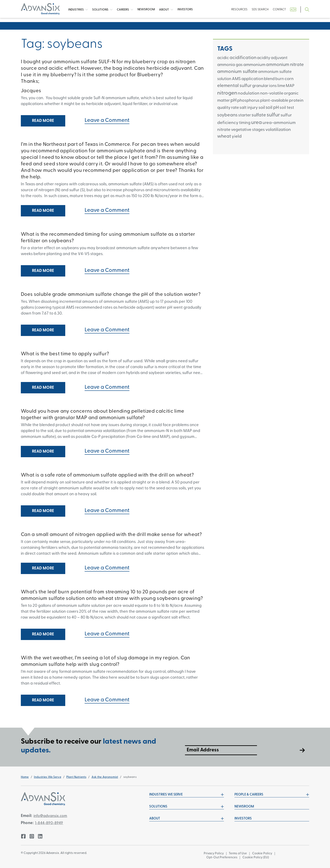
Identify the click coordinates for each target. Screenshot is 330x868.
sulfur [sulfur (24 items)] (273, 115)
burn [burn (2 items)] (280, 79)
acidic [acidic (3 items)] (223, 58)
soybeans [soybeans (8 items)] (227, 115)
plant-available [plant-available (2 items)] (274, 101)
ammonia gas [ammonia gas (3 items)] (230, 65)
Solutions (102, 10)
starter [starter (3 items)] (245, 115)
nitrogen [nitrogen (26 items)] (227, 93)
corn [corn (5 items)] (289, 79)
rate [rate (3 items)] (235, 108)
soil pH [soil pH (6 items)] (272, 108)
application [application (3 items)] (252, 79)
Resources (239, 10)
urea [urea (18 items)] (256, 123)
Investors (185, 10)
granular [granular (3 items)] (260, 86)
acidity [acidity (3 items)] (264, 58)
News (146, 10)
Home (25, 777)
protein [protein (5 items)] (296, 101)
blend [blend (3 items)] (269, 79)
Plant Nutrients (76, 777)
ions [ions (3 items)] (273, 86)
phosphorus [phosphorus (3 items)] (248, 101)
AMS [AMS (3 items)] (236, 79)
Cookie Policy (263, 854)
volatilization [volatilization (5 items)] (278, 130)
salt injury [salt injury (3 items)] (249, 108)
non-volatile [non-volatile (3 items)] (272, 94)
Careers (125, 10)
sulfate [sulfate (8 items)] (259, 115)
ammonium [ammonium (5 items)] (254, 65)
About (166, 10)
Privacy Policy (214, 854)
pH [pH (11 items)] (234, 101)
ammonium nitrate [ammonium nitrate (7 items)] (285, 65)
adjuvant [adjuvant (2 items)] (279, 58)
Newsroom (244, 807)
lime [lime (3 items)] (281, 86)
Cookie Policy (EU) (257, 858)
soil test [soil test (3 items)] (287, 108)
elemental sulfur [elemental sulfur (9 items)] (234, 86)
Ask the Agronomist (105, 777)
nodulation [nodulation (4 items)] (249, 94)
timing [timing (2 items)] (245, 123)
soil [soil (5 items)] (262, 108)
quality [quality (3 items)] (224, 108)
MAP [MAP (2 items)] (290, 86)
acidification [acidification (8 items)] (243, 58)
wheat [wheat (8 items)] (224, 136)
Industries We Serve (48, 777)
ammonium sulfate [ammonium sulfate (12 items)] (237, 72)
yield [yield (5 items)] (237, 136)
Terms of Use (238, 854)
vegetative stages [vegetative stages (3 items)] (248, 130)
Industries (78, 10)
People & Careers (272, 795)
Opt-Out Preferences (222, 858)
